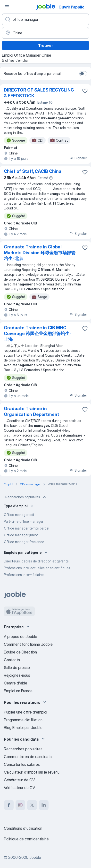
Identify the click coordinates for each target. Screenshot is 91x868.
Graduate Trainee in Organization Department (32, 411)
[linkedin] (44, 805)
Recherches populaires (26, 497)
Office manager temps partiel (27, 528)
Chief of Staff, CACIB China (33, 171)
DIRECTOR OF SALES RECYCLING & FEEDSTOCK (39, 93)
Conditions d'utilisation (23, 828)
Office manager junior (21, 535)
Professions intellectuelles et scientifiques (37, 568)
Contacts (12, 660)
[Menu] (7, 7)
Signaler (78, 158)
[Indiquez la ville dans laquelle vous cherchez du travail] (45, 33)
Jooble (35, 857)
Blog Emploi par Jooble (23, 728)
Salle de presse (17, 668)
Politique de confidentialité (26, 839)
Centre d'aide (16, 683)
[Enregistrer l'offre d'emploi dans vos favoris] (85, 91)
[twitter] (32, 805)
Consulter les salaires (22, 764)
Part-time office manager (24, 521)
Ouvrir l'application (74, 7)
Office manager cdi (19, 515)
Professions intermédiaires (24, 575)
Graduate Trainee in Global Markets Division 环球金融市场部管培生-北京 (40, 253)
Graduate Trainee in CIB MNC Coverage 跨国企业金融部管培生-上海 (38, 334)
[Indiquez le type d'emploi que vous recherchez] (45, 19)
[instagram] (20, 805)
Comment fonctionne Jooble (28, 644)
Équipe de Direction (20, 652)
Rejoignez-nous (17, 675)
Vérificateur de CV (19, 788)
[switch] (83, 74)
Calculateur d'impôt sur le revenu (32, 772)
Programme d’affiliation (23, 720)
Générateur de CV (19, 780)
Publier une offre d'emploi (25, 712)
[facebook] (9, 805)
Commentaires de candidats (28, 757)
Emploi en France (18, 691)
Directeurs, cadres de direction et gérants (36, 561)
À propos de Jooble (21, 637)
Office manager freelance (24, 542)
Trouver (45, 46)
